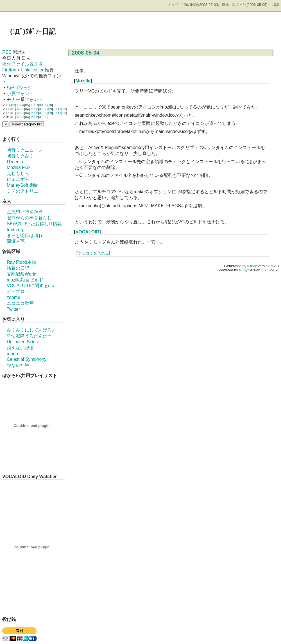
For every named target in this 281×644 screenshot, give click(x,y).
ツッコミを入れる (93, 253)
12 (64, 109)
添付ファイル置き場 (22, 64)
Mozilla (83, 81)
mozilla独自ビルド (25, 280)
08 (41, 105)
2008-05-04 (86, 53)
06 (32, 105)
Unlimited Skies (22, 342)
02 (13, 105)
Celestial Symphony (27, 359)
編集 (276, 5)
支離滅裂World (22, 274)
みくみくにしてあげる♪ (30, 330)
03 (18, 105)
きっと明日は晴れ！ (27, 236)
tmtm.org (16, 230)
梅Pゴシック (20, 88)
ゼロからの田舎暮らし (29, 218)
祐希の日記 (18, 268)
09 (45, 105)
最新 (225, 5)
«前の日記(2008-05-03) (200, 5)
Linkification (33, 70)
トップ (173, 5)
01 (13, 109)
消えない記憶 (20, 348)
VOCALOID (87, 232)
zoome (13, 297)
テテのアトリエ (22, 191)
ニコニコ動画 (20, 303)
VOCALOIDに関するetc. (31, 286)
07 (36, 105)
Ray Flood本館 (21, 262)
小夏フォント (20, 94)
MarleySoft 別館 (23, 185)
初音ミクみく (20, 156)
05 (27, 105)
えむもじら (18, 173)
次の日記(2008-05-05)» (251, 5)
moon (12, 354)
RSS (7, 52)
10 (50, 105)
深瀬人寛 (16, 241)
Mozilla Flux (19, 167)
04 (22, 105)
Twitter (13, 309)
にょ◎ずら (18, 179)
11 (55, 105)
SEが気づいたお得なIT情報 (34, 224)
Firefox (9, 70)
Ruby (243, 270)
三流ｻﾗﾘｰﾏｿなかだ (25, 212)
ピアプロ (16, 291)
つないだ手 (18, 365)
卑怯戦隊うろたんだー (29, 336)
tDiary (252, 266)
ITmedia (15, 162)
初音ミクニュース (25, 150)
